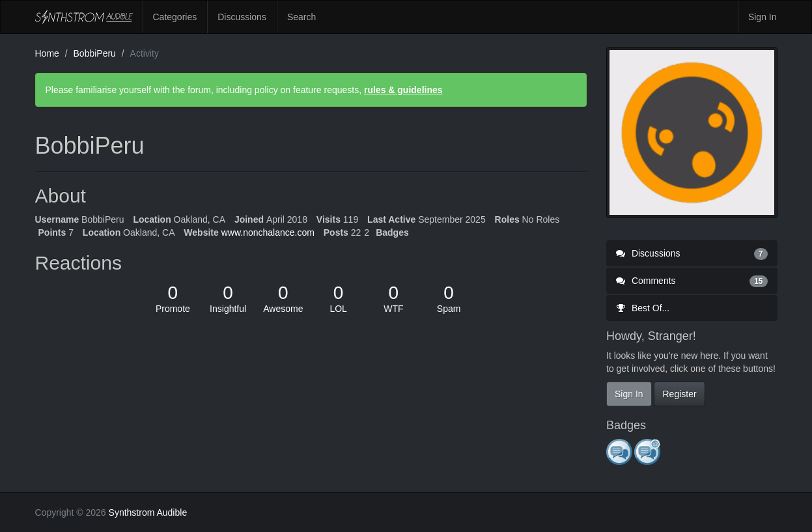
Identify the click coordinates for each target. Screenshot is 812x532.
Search (301, 17)
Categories (175, 17)
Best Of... (643, 308)
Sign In (763, 17)
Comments (692, 281)
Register (679, 394)
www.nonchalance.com (268, 232)
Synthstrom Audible (84, 17)
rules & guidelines (403, 90)
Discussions (242, 17)
